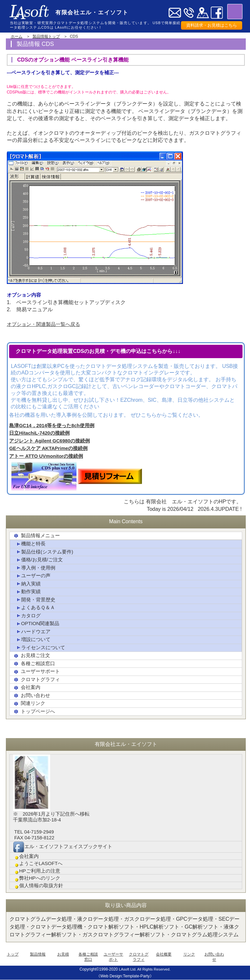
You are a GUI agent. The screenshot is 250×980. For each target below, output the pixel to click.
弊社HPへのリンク (38, 878)
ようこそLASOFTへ (39, 862)
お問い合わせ (33, 694)
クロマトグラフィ (38, 679)
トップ (13, 954)
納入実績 (28, 584)
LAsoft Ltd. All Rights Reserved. (145, 969)
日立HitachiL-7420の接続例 (39, 434)
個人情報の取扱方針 (40, 885)
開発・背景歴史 (35, 600)
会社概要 (164, 954)
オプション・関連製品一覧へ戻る (46, 324)
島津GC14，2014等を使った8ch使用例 (52, 426)
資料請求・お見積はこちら (212, 25)
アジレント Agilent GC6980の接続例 (49, 441)
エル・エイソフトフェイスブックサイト (66, 845)
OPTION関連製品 (38, 623)
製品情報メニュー (38, 536)
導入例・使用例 (35, 568)
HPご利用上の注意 (38, 870)
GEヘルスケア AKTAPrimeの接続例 (48, 449)
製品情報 (38, 954)
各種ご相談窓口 (35, 663)
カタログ (28, 616)
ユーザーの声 (33, 576)
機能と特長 (30, 544)
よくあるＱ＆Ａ (35, 607)
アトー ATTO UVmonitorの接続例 (46, 456)
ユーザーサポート (38, 671)
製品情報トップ (46, 36)
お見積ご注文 (33, 655)
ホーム (17, 36)
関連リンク (30, 702)
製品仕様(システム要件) (45, 552)
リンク (189, 954)
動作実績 (28, 592)
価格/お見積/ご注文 (40, 560)
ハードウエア (33, 631)
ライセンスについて (41, 647)
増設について (33, 639)
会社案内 (27, 686)
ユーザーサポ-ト (113, 957)
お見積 (63, 954)
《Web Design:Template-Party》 (125, 976)
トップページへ (35, 710)
